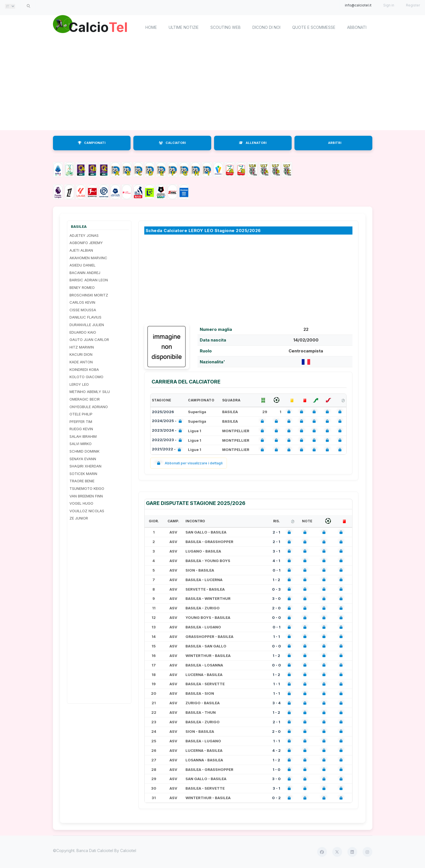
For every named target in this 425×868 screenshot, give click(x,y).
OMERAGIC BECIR (85, 399)
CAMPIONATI (92, 143)
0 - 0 (277, 617)
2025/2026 (163, 412)
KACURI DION (81, 354)
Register (413, 5)
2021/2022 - (168, 450)
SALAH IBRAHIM (83, 436)
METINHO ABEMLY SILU (90, 392)
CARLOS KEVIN (82, 302)
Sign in (389, 5)
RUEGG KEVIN (81, 429)
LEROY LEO (79, 384)
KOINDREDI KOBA (84, 369)
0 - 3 (276, 589)
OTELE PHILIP (81, 414)
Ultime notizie (184, 27)
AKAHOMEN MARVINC (88, 258)
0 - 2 (276, 798)
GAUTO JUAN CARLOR (89, 340)
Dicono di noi (266, 27)
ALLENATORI (253, 143)
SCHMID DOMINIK (84, 451)
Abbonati (357, 27)
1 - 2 (276, 580)
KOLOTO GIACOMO (86, 377)
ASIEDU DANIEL (83, 265)
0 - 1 (277, 570)
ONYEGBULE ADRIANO (89, 407)
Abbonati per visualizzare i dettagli (189, 463)
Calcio (100, 27)
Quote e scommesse (314, 27)
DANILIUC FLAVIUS (85, 317)
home (151, 27)
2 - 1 (276, 532)
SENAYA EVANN (83, 459)
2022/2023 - (168, 440)
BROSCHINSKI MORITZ (89, 295)
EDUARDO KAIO (83, 332)
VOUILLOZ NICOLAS (87, 511)
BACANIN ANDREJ (85, 273)
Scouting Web (226, 27)
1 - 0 (277, 769)
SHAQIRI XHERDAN (85, 466)
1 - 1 (277, 637)
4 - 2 (277, 750)
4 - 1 (276, 561)
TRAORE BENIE (82, 481)
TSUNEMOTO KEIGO (87, 488)
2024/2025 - (168, 421)
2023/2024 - (168, 431)
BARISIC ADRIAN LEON (89, 280)
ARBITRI (335, 143)
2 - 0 (276, 608)
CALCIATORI (172, 143)
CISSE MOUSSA (83, 310)
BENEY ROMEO (82, 287)
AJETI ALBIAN (81, 250)
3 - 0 (276, 598)
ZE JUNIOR (79, 518)
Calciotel (128, 851)
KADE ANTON (81, 362)
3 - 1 (276, 551)
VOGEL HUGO (81, 503)
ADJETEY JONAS (84, 235)
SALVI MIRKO (81, 444)
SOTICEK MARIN (83, 474)
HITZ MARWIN (82, 347)
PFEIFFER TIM (81, 422)
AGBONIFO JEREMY (86, 243)
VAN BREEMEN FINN (86, 496)
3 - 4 (277, 703)
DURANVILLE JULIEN (87, 325)
